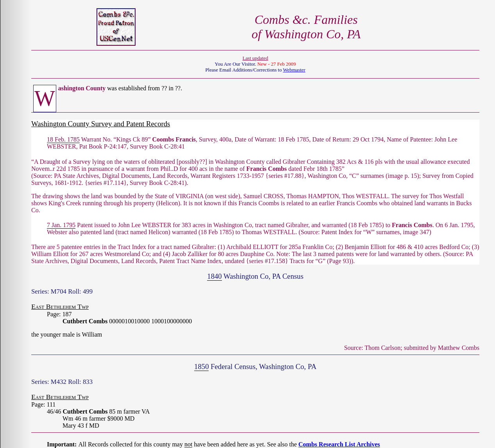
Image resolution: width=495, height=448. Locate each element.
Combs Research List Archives (339, 444)
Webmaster (294, 70)
